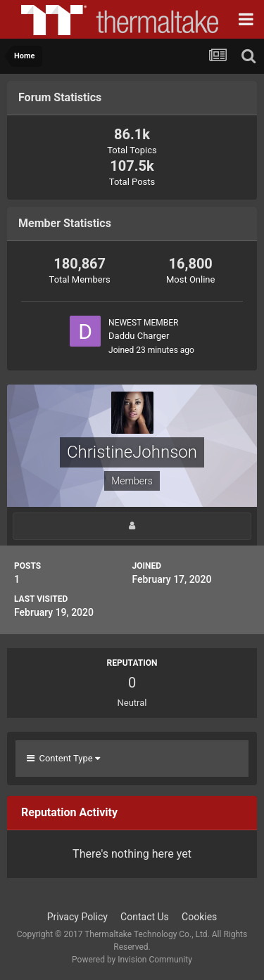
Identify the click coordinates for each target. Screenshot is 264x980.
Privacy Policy (77, 917)
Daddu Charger (139, 336)
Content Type (63, 758)
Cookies (199, 917)
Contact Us (145, 917)
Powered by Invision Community (132, 960)
